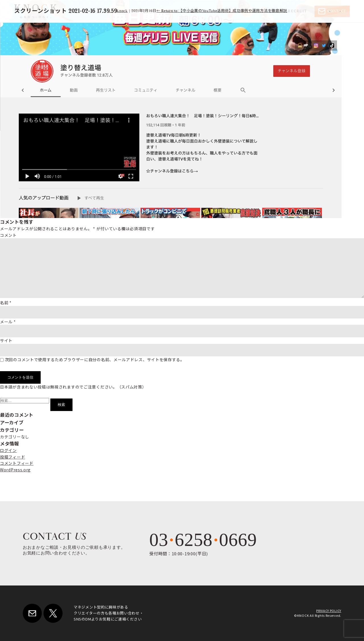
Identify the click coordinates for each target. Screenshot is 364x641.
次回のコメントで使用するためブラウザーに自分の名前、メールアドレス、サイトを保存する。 (95, 359)
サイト (6, 340)
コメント (8, 235)
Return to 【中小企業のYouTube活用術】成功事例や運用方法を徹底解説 (222, 11)
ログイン (8, 450)
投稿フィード (13, 457)
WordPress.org (15, 470)
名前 (6, 303)
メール (8, 322)
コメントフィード (17, 463)
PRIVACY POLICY (329, 611)
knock (122, 11)
